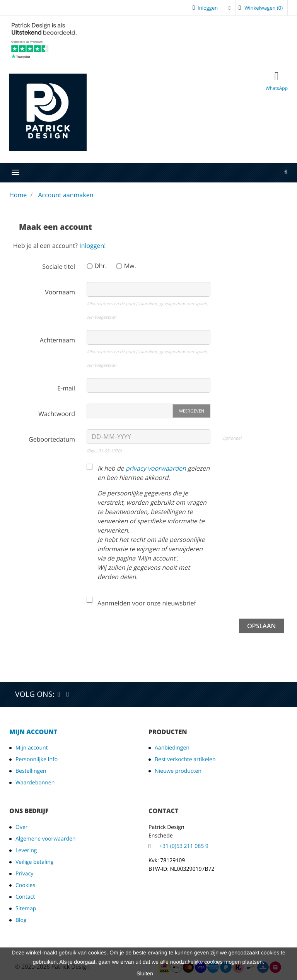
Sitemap (26, 909)
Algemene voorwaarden (45, 839)
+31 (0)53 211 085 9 (184, 846)
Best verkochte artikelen (185, 759)
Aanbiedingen (172, 748)
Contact (25, 897)
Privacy (24, 874)
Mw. (126, 266)
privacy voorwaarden (156, 468)
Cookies (25, 885)
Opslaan (261, 626)
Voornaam (60, 292)
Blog (21, 920)
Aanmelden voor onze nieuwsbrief (147, 603)
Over (21, 827)
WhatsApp (277, 81)
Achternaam (57, 340)
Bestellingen (31, 771)
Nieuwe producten (178, 771)
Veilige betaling (34, 862)
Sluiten (145, 973)
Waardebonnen (35, 783)
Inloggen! (92, 246)
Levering (26, 850)
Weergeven (192, 411)
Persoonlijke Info (37, 759)
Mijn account (33, 732)
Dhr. (97, 266)
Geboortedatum (52, 439)
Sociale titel (59, 266)
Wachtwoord (57, 414)
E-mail (66, 388)
